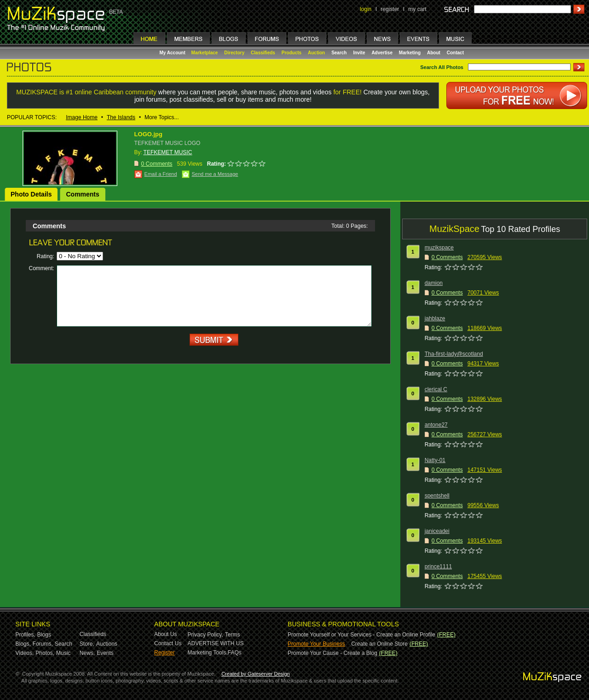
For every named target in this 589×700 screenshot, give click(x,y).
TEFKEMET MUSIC (168, 152)
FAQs (235, 653)
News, (87, 653)
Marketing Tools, (208, 653)
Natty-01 (435, 460)
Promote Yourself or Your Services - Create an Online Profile (361, 635)
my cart (417, 9)
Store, (87, 644)
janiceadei (437, 531)
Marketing (410, 53)
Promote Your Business (316, 644)
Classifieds (263, 53)
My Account (173, 53)
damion (434, 283)
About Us (165, 634)
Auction (316, 53)
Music (63, 653)
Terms (233, 635)
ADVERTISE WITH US (216, 643)
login (366, 9)
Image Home (82, 117)
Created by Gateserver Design (256, 674)
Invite (359, 53)
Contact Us (168, 643)
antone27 (436, 425)
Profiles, (26, 635)
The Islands (121, 117)
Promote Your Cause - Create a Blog (332, 653)
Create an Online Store (379, 644)
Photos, (45, 653)
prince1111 (438, 567)
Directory (234, 53)
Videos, (25, 653)
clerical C (436, 389)
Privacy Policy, (205, 635)
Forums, (43, 644)
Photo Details (31, 194)
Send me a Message (215, 174)
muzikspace (439, 248)
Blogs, (23, 644)
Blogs (44, 635)
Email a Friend (161, 174)
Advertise (382, 53)
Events (105, 653)
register (390, 9)
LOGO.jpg (148, 134)
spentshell (437, 496)
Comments (82, 194)
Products (292, 53)
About (434, 53)
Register (165, 653)
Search (339, 53)
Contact (455, 53)
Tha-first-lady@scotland (454, 354)
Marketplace (205, 53)
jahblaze (435, 318)
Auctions (107, 644)
